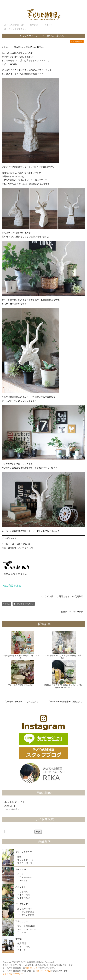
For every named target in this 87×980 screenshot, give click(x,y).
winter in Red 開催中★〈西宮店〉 (65, 702)
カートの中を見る (12, 809)
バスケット (22, 880)
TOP (14, 25)
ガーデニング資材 (26, 915)
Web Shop (44, 793)
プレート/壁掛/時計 (26, 926)
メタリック (20, 887)
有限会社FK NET (43, 971)
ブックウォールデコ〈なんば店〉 (21, 702)
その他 (18, 939)
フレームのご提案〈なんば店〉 (21, 685)
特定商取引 (78, 596)
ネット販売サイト (15, 802)
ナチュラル (20, 869)
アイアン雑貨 (24, 895)
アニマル (6, 604)
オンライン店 (47, 596)
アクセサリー (21, 921)
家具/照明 (22, 944)
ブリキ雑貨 (22, 892)
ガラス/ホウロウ (25, 877)
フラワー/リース (25, 863)
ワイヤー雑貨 (24, 898)
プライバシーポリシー (13, 974)
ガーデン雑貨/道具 (26, 912)
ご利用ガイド (63, 596)
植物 (19, 857)
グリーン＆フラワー (25, 852)
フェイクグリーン (26, 860)
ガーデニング (21, 904)
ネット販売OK (77, 42)
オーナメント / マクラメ (24, 604)
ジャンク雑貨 (24, 947)
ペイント (21, 950)
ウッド (20, 874)
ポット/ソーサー (25, 909)
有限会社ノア (31, 968)
